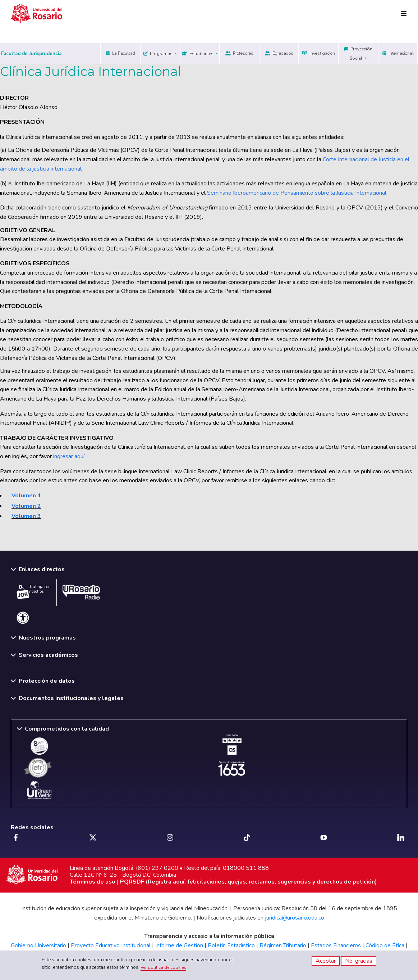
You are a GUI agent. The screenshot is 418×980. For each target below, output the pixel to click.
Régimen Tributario (283, 945)
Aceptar (326, 961)
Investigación (319, 53)
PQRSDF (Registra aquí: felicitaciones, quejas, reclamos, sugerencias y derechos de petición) (249, 882)
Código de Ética (385, 945)
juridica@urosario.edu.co (295, 918)
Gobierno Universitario (38, 945)
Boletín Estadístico (231, 945)
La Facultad (120, 53)
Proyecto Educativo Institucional (111, 945)
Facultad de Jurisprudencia (31, 54)
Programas (159, 54)
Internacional (398, 53)
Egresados (279, 53)
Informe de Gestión (179, 945)
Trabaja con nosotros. (34, 592)
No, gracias (359, 961)
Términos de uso (93, 882)
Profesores (239, 53)
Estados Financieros (336, 945)
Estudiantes (198, 54)
